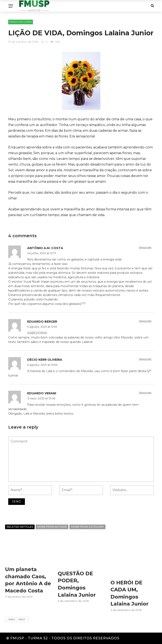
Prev (11, 620)
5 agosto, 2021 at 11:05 (42, 327)
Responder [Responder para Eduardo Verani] (145, 393)
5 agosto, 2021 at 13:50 (42, 365)
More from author (52, 527)
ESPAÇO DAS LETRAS (21, 22)
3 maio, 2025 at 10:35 (41, 398)
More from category (87, 527)
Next (23, 620)
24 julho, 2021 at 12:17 (42, 253)
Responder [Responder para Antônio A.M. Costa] (145, 247)
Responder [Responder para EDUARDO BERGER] (145, 321)
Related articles (20, 527)
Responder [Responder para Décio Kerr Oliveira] (145, 359)
